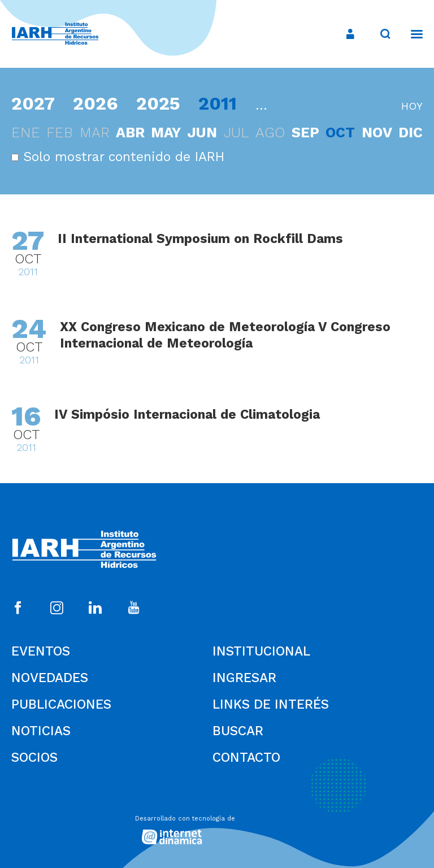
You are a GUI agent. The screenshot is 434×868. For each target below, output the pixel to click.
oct (340, 133)
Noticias (41, 731)
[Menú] (411, 34)
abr (130, 133)
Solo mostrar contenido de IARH (118, 157)
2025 (158, 103)
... (261, 105)
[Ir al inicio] (55, 34)
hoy (412, 106)
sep (305, 133)
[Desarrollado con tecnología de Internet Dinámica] (217, 827)
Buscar (238, 731)
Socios (34, 758)
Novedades (50, 678)
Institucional (261, 651)
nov (377, 133)
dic (411, 133)
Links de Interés (271, 704)
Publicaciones (61, 704)
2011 (218, 103)
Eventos (41, 651)
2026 (96, 103)
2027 (33, 103)
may (166, 133)
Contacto (246, 758)
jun (202, 133)
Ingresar (244, 678)
